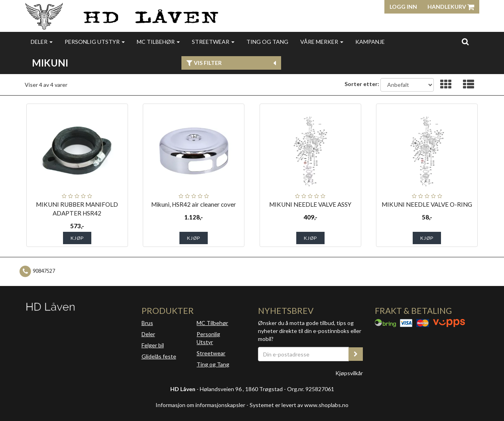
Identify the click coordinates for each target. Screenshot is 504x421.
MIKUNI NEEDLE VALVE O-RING (427, 204)
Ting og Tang (267, 42)
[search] (465, 41)
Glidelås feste (159, 356)
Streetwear (213, 42)
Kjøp (77, 238)
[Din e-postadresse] (303, 354)
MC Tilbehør (158, 42)
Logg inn (403, 7)
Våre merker (322, 42)
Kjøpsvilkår (349, 373)
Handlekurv (451, 7)
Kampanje (370, 42)
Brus (147, 323)
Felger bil (153, 345)
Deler (42, 42)
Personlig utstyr (95, 42)
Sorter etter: (362, 84)
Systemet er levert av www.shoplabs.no (299, 405)
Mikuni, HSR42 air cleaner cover (194, 204)
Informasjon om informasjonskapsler (200, 405)
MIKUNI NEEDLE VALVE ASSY (310, 204)
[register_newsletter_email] (356, 354)
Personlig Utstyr (208, 338)
